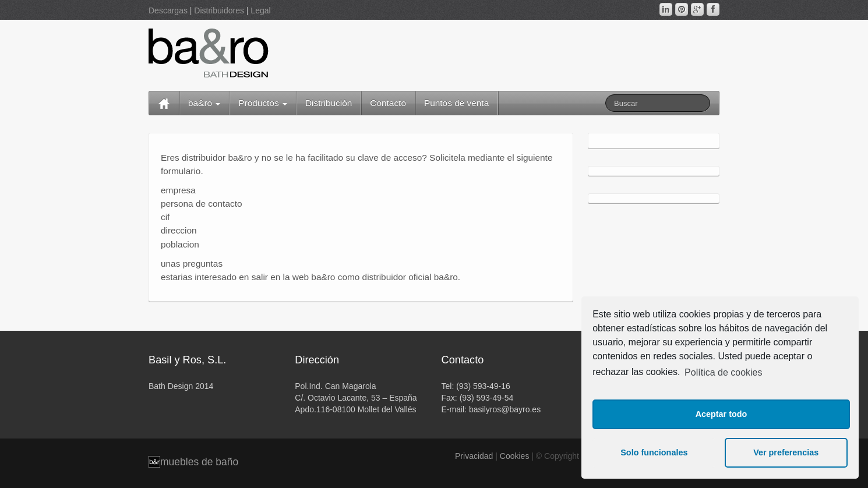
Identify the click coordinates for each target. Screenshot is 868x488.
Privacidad (474, 456)
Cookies (515, 456)
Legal (260, 10)
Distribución (329, 103)
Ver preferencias (786, 452)
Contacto (388, 103)
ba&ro (204, 103)
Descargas (168, 10)
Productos (263, 103)
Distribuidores (219, 10)
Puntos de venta (456, 103)
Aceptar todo (721, 414)
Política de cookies (723, 372)
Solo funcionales (654, 452)
